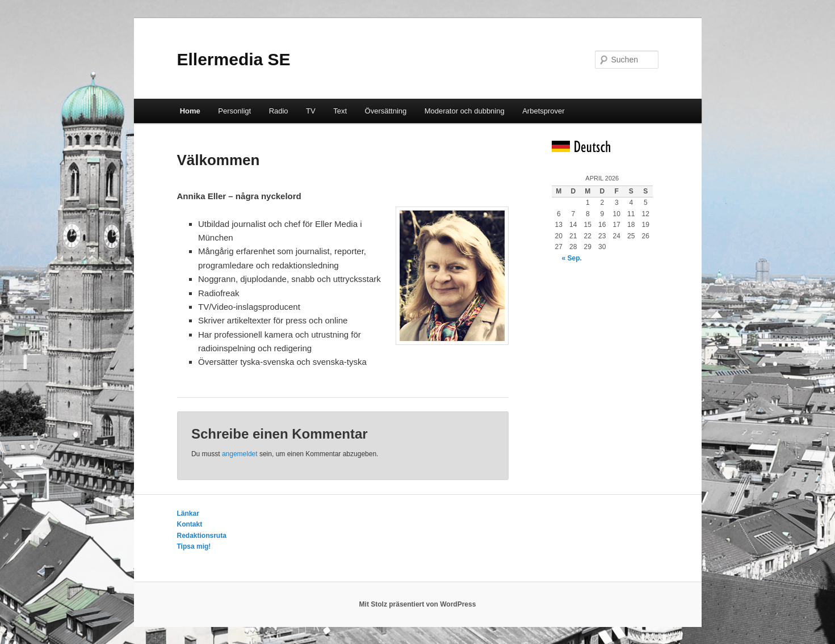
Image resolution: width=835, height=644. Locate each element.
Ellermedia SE (234, 59)
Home (190, 111)
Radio (279, 111)
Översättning (386, 111)
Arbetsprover (543, 111)
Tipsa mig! (194, 546)
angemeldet (240, 454)
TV (311, 111)
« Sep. (572, 258)
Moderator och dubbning (465, 111)
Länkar (188, 513)
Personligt (234, 111)
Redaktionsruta (202, 536)
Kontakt (190, 524)
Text (340, 111)
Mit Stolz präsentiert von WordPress (418, 604)
